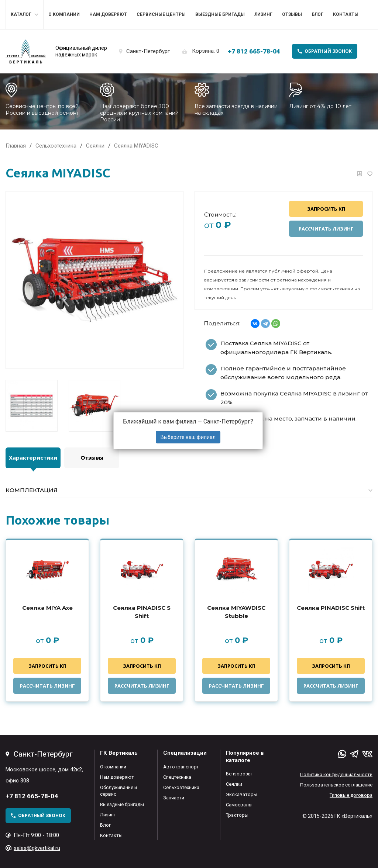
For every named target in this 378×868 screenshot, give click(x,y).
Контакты (346, 14)
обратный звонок (328, 51)
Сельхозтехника (181, 787)
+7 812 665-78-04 (254, 51)
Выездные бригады (220, 14)
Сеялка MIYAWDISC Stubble (236, 612)
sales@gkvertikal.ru (37, 848)
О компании (64, 14)
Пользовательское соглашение (336, 785)
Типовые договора (351, 795)
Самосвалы (239, 805)
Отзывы (292, 14)
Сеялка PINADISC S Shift (142, 612)
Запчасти (174, 798)
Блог (317, 14)
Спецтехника (177, 777)
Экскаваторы (242, 794)
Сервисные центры (161, 14)
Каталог (21, 14)
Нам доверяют (108, 14)
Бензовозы (239, 774)
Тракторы (237, 815)
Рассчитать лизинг (326, 229)
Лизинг (263, 14)
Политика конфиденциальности (336, 774)
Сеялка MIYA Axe (47, 608)
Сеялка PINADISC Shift (331, 608)
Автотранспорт (181, 767)
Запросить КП (326, 209)
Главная (16, 146)
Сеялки (234, 784)
